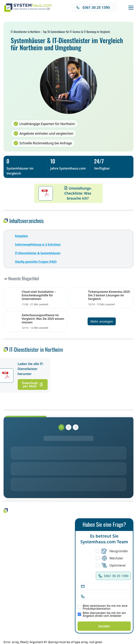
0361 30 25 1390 (93, 7)
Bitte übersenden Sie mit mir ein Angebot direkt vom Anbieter (102, 614)
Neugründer (112, 551)
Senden (104, 626)
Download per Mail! (33, 385)
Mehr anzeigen (102, 321)
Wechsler (109, 558)
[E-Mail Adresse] (107, 586)
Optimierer (111, 565)
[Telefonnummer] (107, 596)
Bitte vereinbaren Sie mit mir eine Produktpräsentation (102, 607)
